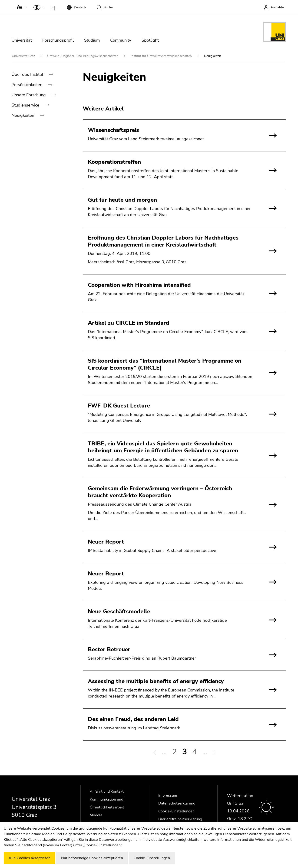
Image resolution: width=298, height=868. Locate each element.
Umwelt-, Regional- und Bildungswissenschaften (83, 56)
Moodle (96, 815)
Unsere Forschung (29, 95)
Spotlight (150, 40)
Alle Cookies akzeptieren (30, 858)
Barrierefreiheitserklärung (180, 819)
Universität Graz (24, 56)
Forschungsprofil (58, 40)
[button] (21, 7)
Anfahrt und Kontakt (107, 791)
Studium (92, 40)
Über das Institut (28, 74)
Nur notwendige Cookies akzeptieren (92, 858)
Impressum (168, 795)
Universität (22, 40)
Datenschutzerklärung (177, 803)
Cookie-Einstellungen (176, 811)
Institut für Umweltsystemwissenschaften (162, 56)
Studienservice (26, 105)
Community (121, 40)
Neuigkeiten (23, 115)
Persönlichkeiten (28, 85)
